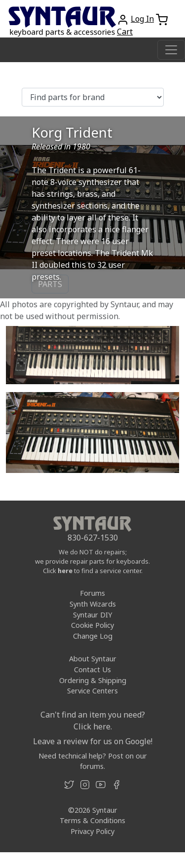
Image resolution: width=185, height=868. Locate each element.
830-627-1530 (93, 538)
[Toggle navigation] (171, 50)
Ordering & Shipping (93, 680)
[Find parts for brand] (93, 97)
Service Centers (92, 691)
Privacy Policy (92, 831)
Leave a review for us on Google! (93, 741)
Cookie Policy (92, 625)
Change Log (93, 636)
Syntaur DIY (92, 615)
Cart (125, 32)
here (65, 571)
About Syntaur (93, 659)
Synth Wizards (93, 604)
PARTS (50, 284)
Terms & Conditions (92, 820)
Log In (142, 19)
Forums (92, 593)
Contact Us (92, 669)
